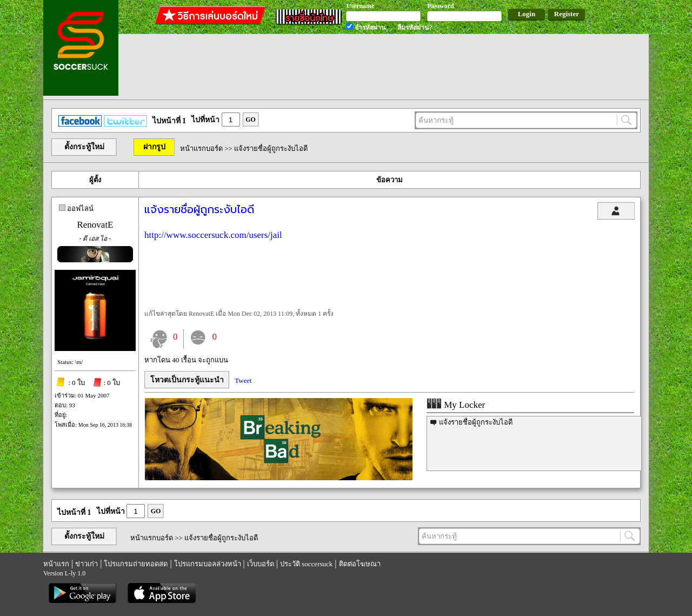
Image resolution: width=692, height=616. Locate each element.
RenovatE (95, 225)
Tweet (243, 380)
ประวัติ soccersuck (306, 564)
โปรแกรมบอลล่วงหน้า (208, 564)
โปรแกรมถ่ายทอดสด (136, 564)
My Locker (456, 405)
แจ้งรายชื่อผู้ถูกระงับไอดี (476, 422)
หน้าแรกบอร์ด (201, 148)
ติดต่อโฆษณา (360, 564)
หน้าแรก (56, 564)
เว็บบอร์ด (261, 564)
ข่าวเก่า (86, 564)
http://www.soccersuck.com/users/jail (213, 235)
